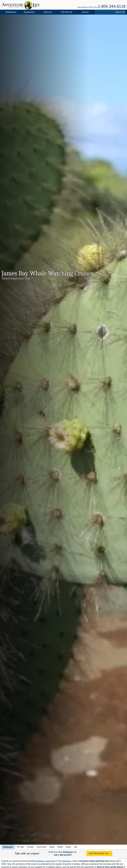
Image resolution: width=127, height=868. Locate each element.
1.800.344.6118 (112, 6)
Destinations (11, 12)
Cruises (30, 847)
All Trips (20, 847)
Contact (85, 12)
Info (76, 847)
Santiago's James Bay (46, 861)
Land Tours (41, 847)
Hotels (60, 847)
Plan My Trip (67, 12)
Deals (68, 847)
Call (63, 855)
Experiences (29, 12)
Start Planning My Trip (99, 853)
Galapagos (8, 847)
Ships (52, 847)
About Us (48, 12)
